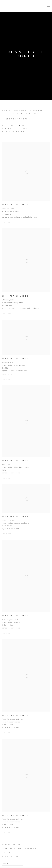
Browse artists (17, 119)
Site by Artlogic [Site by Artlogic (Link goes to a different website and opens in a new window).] (11, 856)
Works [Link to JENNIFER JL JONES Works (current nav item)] (6, 111)
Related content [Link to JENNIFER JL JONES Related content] (33, 114)
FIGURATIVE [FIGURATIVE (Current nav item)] (17, 126)
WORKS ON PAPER (13, 131)
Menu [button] (48, 6)
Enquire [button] (8, 837)
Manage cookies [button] (11, 845)
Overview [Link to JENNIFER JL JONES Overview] (20, 111)
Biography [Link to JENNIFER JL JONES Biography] (37, 111)
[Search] (13, 864)
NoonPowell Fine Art (20, 6)
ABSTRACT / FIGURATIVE (18, 129)
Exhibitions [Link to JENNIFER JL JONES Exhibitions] (10, 114)
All (4, 126)
